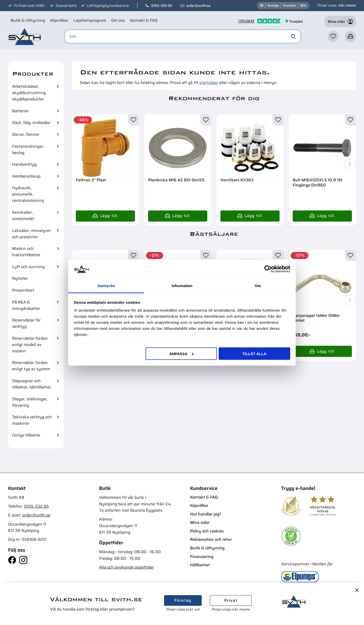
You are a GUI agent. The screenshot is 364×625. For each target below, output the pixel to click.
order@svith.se (198, 6)
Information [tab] (182, 286)
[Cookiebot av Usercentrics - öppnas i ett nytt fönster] (268, 269)
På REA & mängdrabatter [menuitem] (26, 305)
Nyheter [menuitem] (20, 278)
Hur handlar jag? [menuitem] (206, 514)
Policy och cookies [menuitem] (207, 531)
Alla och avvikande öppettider (127, 567)
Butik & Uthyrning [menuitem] (28, 20)
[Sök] (293, 36)
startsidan (209, 83)
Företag (183, 600)
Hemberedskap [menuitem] (26, 176)
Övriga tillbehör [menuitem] (26, 435)
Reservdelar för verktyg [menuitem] (26, 323)
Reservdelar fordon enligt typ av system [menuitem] (31, 366)
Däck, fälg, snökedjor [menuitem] (31, 123)
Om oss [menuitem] (118, 20)
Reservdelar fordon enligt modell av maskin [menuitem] (30, 345)
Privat (231, 600)
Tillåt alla (254, 353)
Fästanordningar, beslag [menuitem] (28, 149)
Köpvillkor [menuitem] (59, 20)
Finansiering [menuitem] (202, 557)
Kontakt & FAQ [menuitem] (144, 20)
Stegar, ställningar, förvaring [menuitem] (30, 402)
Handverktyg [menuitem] (24, 164)
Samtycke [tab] (106, 286)
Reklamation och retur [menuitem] (211, 539)
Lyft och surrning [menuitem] (28, 267)
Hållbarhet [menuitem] (200, 565)
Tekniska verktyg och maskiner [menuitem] (32, 420)
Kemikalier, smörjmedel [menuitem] (23, 215)
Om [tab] (258, 286)
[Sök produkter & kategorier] (183, 36)
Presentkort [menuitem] (23, 290)
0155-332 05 (162, 6)
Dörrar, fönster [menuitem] (26, 134)
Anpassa (181, 353)
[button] (333, 36)
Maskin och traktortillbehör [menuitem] (26, 252)
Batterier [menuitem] (20, 111)
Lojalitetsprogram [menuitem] (90, 20)
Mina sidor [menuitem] (200, 522)
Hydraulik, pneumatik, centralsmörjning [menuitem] (28, 194)
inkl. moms (347, 5)
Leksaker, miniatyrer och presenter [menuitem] (31, 234)
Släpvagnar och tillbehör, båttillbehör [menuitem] (32, 384)
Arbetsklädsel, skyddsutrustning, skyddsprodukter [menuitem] (29, 93)
